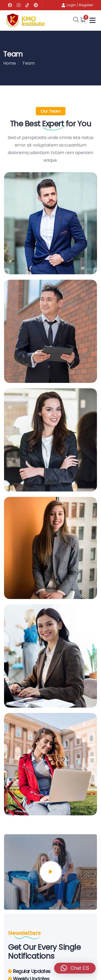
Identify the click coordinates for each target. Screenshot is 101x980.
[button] (75, 968)
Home (10, 63)
